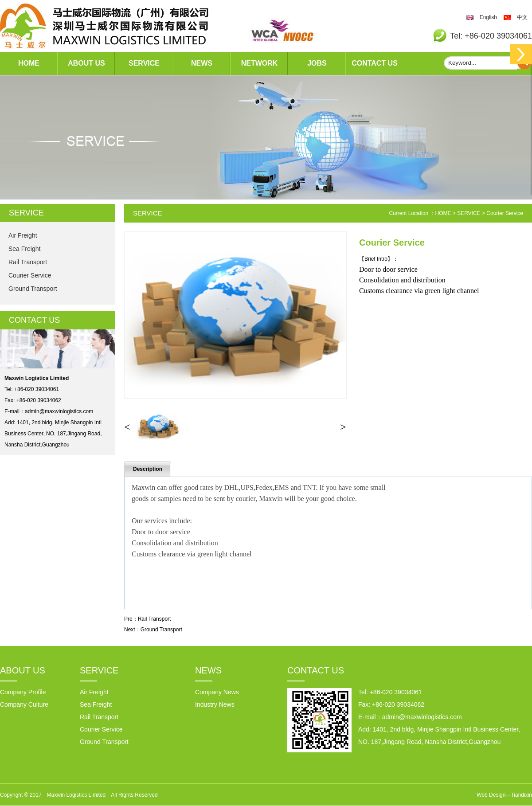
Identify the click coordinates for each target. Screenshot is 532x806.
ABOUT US (86, 63)
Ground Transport (33, 289)
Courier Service (30, 275)
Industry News (215, 704)
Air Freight (23, 235)
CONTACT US (375, 63)
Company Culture (24, 704)
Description (148, 469)
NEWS (202, 63)
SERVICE (144, 63)
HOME (29, 63)
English (488, 17)
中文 (522, 17)
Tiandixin (521, 795)
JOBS (317, 63)
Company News (217, 692)
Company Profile (23, 692)
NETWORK (260, 63)
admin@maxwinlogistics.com (59, 411)
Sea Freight (24, 249)
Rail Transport (28, 262)
